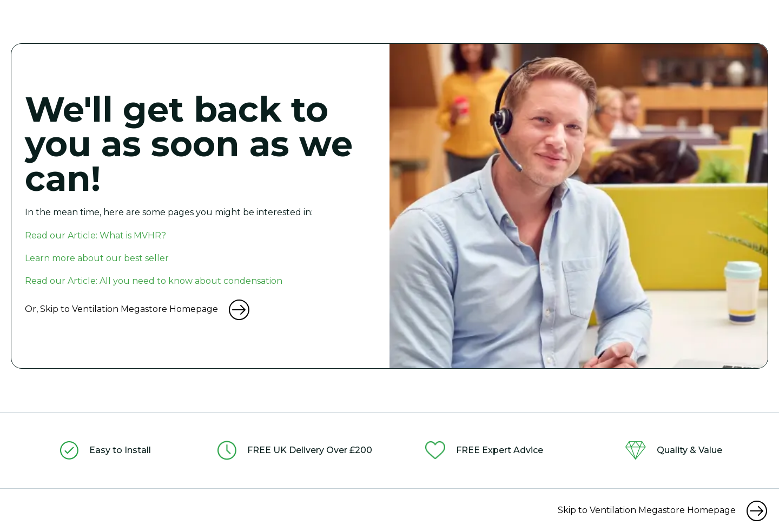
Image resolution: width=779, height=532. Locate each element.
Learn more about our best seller (97, 258)
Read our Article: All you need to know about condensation (154, 281)
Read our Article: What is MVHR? (95, 235)
